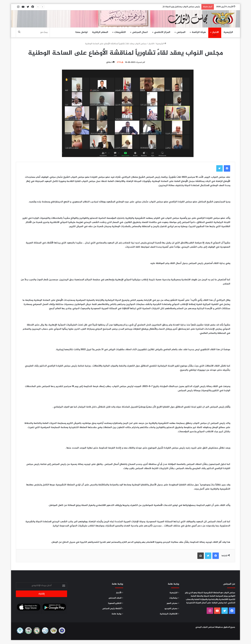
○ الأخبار (120, 593)
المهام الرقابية (100, 32)
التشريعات (120, 32)
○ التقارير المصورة (116, 603)
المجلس (181, 32)
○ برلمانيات (174, 598)
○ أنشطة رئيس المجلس (113, 609)
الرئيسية (228, 32)
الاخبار (216, 32)
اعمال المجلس (140, 32)
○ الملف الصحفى (116, 598)
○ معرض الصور (173, 603)
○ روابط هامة (117, 614)
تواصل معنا (81, 32)
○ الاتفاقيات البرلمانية (169, 614)
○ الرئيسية (174, 593)
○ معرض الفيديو (172, 609)
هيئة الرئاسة (199, 32)
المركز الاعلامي (162, 32)
